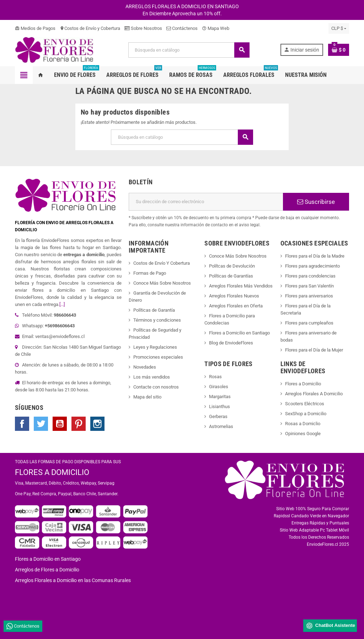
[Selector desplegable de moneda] (339, 28)
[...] (62, 304)
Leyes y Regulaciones (155, 347)
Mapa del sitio (147, 397)
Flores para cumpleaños (309, 323)
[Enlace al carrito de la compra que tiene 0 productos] (339, 50)
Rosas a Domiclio (303, 424)
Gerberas (218, 416)
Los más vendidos (152, 377)
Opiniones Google (303, 434)
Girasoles (219, 387)
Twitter (41, 424)
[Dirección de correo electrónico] (206, 202)
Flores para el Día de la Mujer (314, 350)
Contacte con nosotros (156, 387)
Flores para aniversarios (309, 296)
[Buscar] (189, 50)
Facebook (22, 424)
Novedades (145, 367)
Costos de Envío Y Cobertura (162, 263)
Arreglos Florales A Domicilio (314, 394)
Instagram (97, 424)
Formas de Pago (150, 273)
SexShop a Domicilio (306, 414)
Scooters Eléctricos (305, 404)
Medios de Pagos (35, 28)
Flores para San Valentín (309, 286)
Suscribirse (316, 202)
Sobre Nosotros (143, 28)
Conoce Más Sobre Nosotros (162, 283)
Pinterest (79, 424)
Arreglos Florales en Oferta (236, 306)
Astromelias (221, 426)
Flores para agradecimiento (312, 266)
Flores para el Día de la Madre (315, 256)
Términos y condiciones (157, 320)
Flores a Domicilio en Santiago (239, 333)
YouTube (60, 424)
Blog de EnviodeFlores (231, 343)
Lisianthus (220, 406)
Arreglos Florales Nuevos (234, 296)
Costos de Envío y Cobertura (90, 28)
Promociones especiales (158, 357)
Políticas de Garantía (154, 310)
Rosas (215, 377)
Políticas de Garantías (231, 276)
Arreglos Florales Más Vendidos (241, 286)
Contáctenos (182, 28)
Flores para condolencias (310, 276)
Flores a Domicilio (303, 384)
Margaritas (220, 397)
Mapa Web (216, 28)
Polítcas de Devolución (232, 266)
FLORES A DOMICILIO (52, 472)
